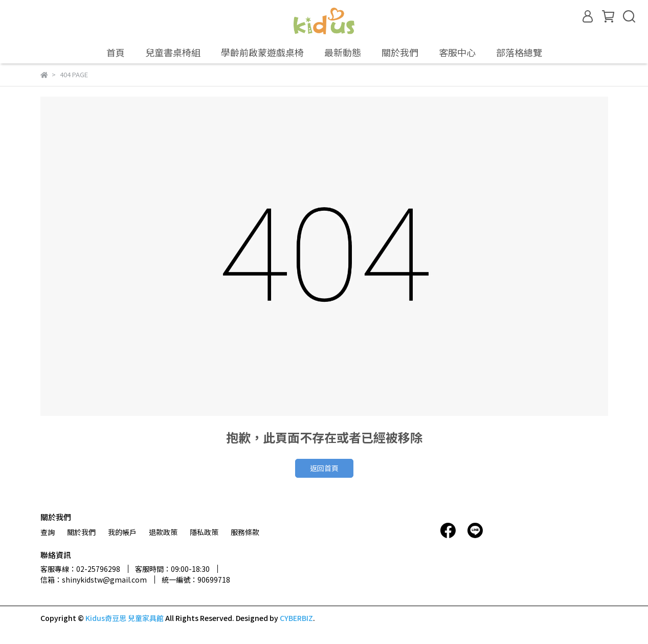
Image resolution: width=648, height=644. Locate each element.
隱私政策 (204, 532)
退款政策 (163, 532)
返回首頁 (324, 468)
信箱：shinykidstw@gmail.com (94, 580)
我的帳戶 (122, 532)
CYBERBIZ (296, 618)
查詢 (48, 532)
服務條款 (245, 532)
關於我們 (81, 532)
